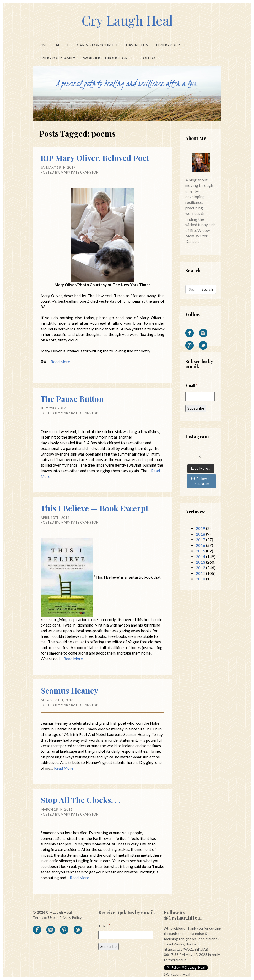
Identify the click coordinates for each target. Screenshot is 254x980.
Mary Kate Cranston (80, 172)
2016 (201, 545)
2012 (201, 568)
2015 (201, 551)
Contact (150, 58)
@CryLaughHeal (177, 974)
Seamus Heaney (69, 690)
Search (207, 289)
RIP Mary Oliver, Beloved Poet (95, 158)
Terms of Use (44, 918)
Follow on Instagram (201, 481)
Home (42, 45)
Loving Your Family (56, 58)
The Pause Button (72, 399)
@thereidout (174, 928)
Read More (60, 362)
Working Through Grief (108, 58)
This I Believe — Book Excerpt (94, 508)
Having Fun (137, 45)
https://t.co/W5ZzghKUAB (186, 949)
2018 (201, 534)
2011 (201, 573)
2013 (201, 562)
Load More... (201, 468)
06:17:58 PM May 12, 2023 (186, 954)
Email (191, 385)
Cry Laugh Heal (127, 20)
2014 (201, 557)
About (62, 45)
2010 (201, 579)
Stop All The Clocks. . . (80, 800)
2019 (201, 528)
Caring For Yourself (98, 45)
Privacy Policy (70, 918)
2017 (201, 540)
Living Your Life (172, 45)
